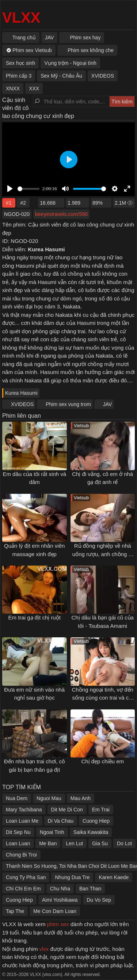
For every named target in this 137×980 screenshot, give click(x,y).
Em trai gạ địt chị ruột (35, 617)
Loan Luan (18, 843)
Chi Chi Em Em (23, 889)
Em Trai (101, 810)
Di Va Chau (61, 821)
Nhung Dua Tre (72, 877)
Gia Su (100, 843)
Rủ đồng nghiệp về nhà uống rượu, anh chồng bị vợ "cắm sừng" (103, 554)
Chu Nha (60, 889)
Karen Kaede (114, 877)
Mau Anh (81, 798)
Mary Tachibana (24, 810)
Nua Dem (17, 798)
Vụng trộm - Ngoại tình (70, 63)
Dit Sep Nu (18, 832)
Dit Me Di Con (67, 810)
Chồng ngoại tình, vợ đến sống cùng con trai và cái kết (103, 698)
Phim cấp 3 (19, 76)
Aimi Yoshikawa (60, 900)
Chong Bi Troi (21, 855)
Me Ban (48, 843)
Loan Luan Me (22, 821)
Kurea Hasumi (21, 393)
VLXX (21, 17)
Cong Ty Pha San (26, 877)
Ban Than (90, 889)
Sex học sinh (20, 63)
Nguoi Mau (49, 798)
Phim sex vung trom (68, 404)
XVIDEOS (22, 404)
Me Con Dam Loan (55, 911)
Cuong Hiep (96, 821)
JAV (108, 404)
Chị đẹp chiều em (102, 761)
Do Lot (124, 843)
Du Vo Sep (99, 900)
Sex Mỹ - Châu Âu (61, 76)
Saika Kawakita (91, 832)
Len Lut (74, 843)
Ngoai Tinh (52, 832)
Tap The (15, 911)
